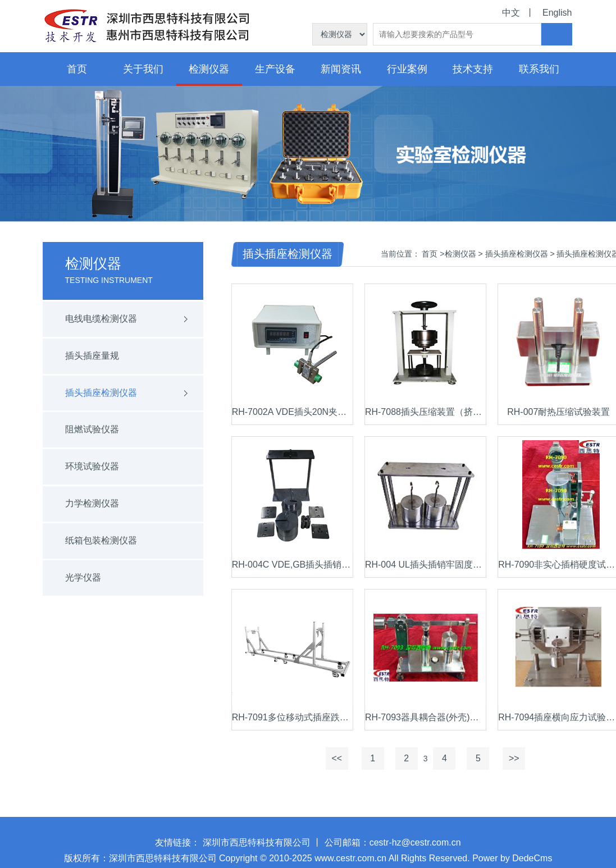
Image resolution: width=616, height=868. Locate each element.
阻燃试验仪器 (86, 429)
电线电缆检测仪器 (95, 319)
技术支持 (473, 69)
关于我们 (143, 69)
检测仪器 (209, 69)
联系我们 (539, 69)
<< (351, 758)
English (557, 13)
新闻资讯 (341, 69)
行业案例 (407, 69)
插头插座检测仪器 (95, 393)
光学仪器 (77, 577)
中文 (511, 13)
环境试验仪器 (86, 466)
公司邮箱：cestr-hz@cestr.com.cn (393, 849)
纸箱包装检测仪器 (95, 540)
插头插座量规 (86, 356)
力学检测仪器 (86, 503)
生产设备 (275, 69)
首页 (77, 69)
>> (528, 758)
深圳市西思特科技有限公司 (257, 849)
